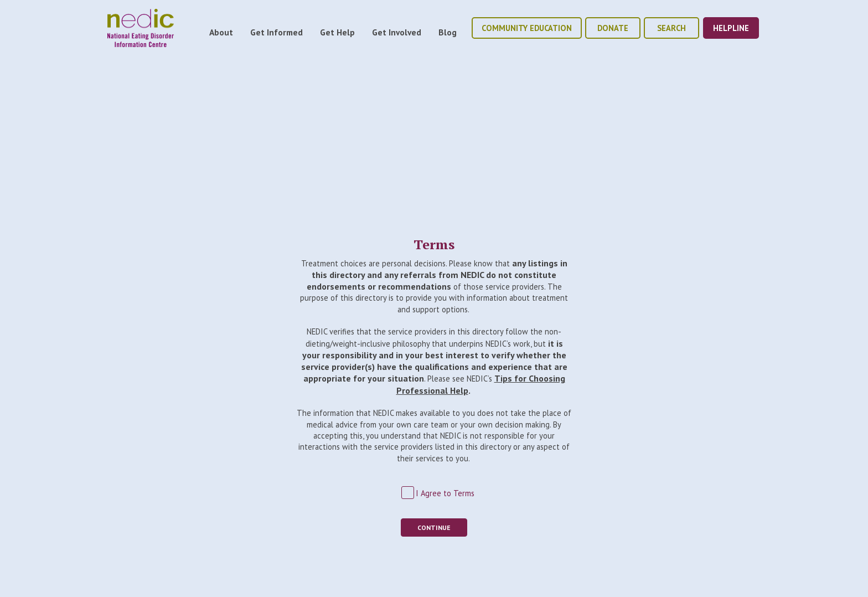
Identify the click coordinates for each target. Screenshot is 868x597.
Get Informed (277, 32)
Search (671, 28)
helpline (731, 28)
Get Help (337, 32)
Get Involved (397, 32)
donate (613, 28)
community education (527, 28)
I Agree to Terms (445, 493)
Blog (448, 32)
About (221, 32)
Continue (434, 527)
